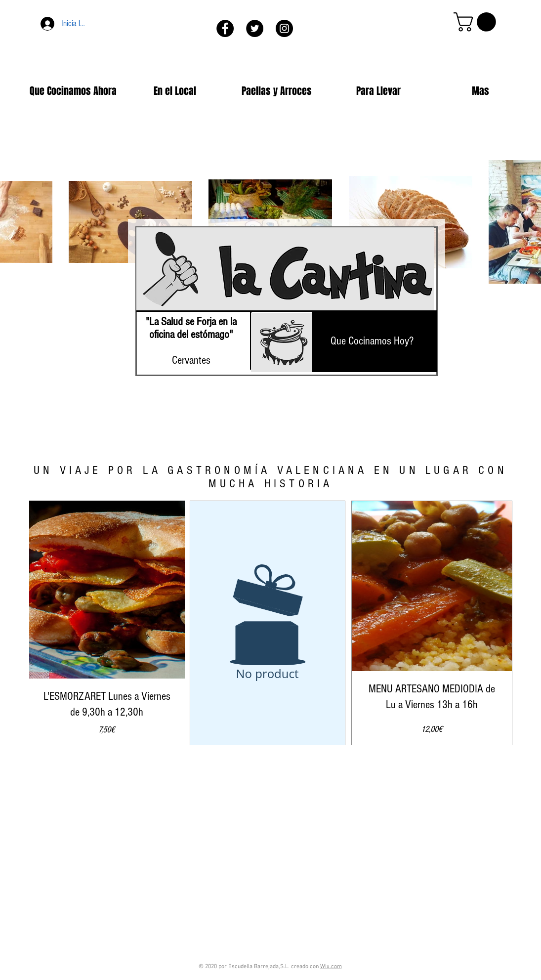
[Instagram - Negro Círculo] (284, 28)
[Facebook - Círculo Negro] (225, 28)
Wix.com (331, 967)
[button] (477, 22)
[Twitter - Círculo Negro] (255, 28)
